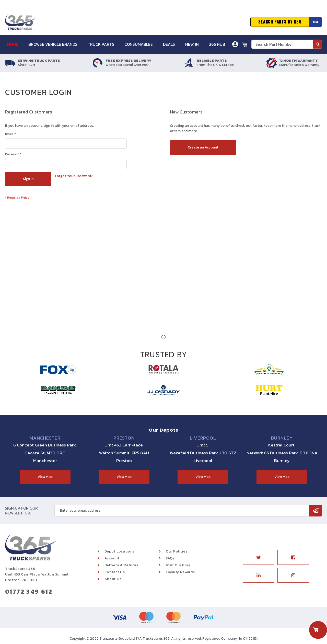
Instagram (293, 575)
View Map (45, 477)
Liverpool (203, 438)
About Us (113, 579)
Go (316, 22)
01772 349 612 (29, 591)
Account (112, 558)
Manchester (45, 438)
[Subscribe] (316, 511)
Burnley (282, 438)
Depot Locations (120, 551)
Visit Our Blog (178, 565)
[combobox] (287, 44)
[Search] (317, 44)
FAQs (170, 558)
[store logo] (20, 22)
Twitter (259, 557)
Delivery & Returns (121, 565)
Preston (124, 438)
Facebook (293, 557)
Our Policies (177, 551)
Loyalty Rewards (180, 572)
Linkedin (259, 575)
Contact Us (115, 572)
